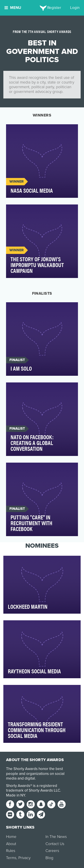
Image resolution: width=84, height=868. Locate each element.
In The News (56, 837)
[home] (42, 8)
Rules (11, 851)
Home (11, 837)
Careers (52, 851)
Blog (49, 858)
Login (75, 8)
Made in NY (16, 795)
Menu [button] (13, 8)
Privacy (24, 858)
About (11, 844)
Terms (11, 858)
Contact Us (55, 844)
